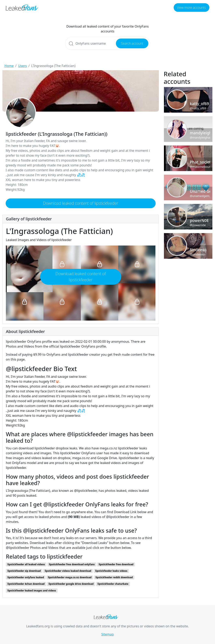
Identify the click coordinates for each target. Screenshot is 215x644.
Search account (132, 43)
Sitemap (108, 634)
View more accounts (191, 8)
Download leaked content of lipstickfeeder (81, 203)
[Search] (107, 43)
